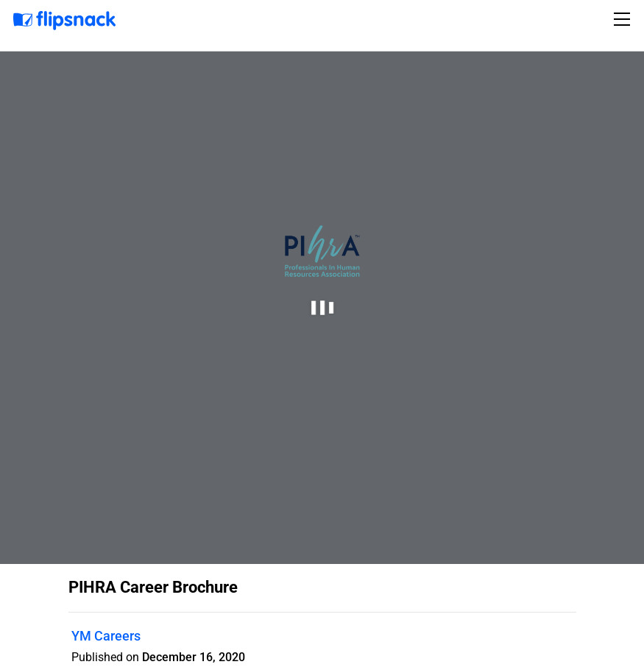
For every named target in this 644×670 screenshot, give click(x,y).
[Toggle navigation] (624, 19)
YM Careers (106, 636)
